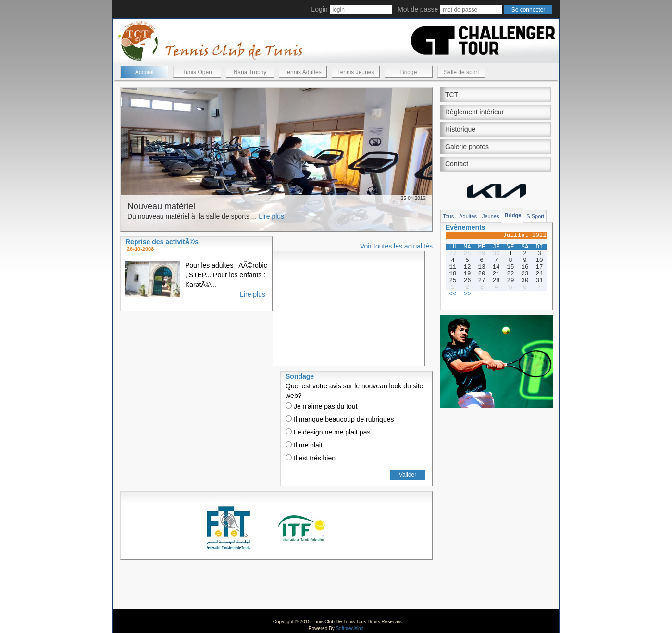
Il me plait (304, 445)
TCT (452, 95)
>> (467, 294)
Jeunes (491, 216)
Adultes (468, 216)
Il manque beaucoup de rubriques (340, 419)
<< (453, 294)
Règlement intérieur (474, 112)
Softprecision (349, 628)
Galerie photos (467, 147)
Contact (457, 164)
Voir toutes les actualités (396, 246)
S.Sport (535, 216)
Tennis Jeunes (356, 72)
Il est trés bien (311, 458)
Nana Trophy (250, 72)
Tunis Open (197, 72)
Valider (408, 475)
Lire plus (271, 216)
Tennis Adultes (303, 72)
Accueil (144, 72)
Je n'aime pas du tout (322, 406)
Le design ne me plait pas (328, 432)
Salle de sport (461, 72)
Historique (460, 129)
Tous (448, 216)
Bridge (409, 72)
